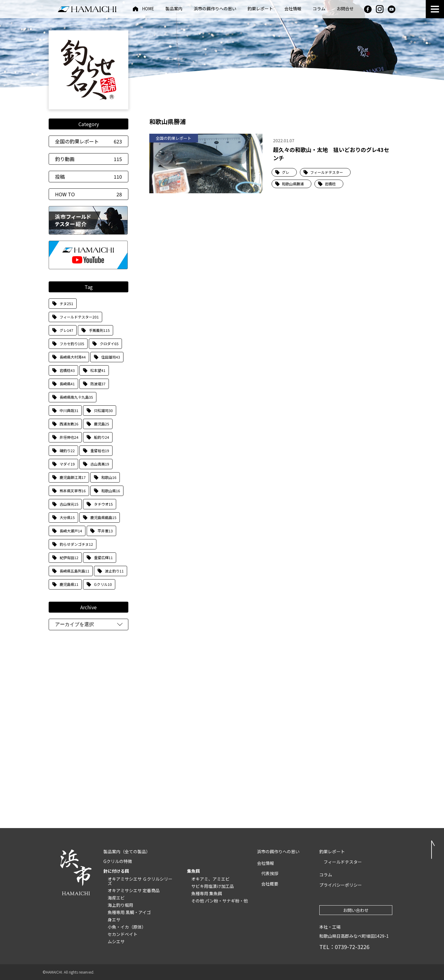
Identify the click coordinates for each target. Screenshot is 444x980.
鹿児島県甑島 (103, 517)
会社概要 (270, 884)
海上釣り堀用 (120, 905)
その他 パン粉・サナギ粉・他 (220, 901)
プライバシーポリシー (341, 885)
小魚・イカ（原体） (127, 927)
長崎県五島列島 (75, 571)
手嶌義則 (99, 330)
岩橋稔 (67, 370)
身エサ (114, 920)
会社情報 (293, 9)
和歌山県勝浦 (293, 184)
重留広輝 (103, 557)
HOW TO (88, 194)
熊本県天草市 (73, 491)
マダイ (67, 464)
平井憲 (105, 531)
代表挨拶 (270, 873)
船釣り (102, 437)
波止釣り (114, 571)
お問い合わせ (356, 910)
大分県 (67, 517)
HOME (148, 9)
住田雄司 (111, 357)
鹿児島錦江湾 (73, 477)
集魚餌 (193, 871)
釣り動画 (88, 159)
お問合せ (345, 9)
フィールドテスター (79, 317)
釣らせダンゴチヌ (76, 544)
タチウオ (103, 504)
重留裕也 (100, 450)
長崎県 (67, 384)
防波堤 (98, 384)
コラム (319, 9)
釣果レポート (260, 9)
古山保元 (69, 504)
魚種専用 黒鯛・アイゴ (129, 912)
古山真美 (100, 464)
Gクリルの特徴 (118, 861)
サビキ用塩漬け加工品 (213, 886)
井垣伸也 (69, 437)
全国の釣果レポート (88, 141)
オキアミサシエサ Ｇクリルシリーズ (140, 881)
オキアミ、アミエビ (210, 879)
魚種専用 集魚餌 (207, 893)
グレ (66, 330)
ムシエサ (116, 941)
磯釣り (67, 450)
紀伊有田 (69, 557)
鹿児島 (102, 424)
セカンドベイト (123, 934)
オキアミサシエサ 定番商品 (134, 890)
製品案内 (174, 9)
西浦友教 (69, 424)
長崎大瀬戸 (71, 531)
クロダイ (109, 344)
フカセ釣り (72, 344)
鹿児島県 (69, 584)
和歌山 (109, 477)
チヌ (66, 303)
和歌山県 (111, 491)
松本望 (98, 370)
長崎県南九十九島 (76, 397)
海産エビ (116, 898)
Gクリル (103, 584)
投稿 (88, 177)
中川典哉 (69, 410)
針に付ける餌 (116, 871)
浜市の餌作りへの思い (215, 9)
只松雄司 (103, 410)
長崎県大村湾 (73, 357)
